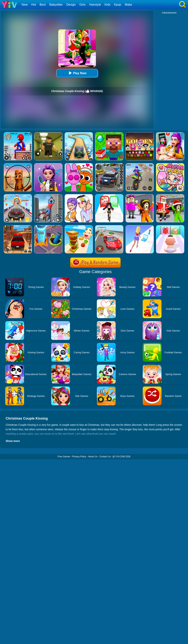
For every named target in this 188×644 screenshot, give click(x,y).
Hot (34, 5)
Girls (82, 5)
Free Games (64, 457)
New (25, 5)
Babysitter (56, 5)
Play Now (77, 73)
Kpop (118, 5)
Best (43, 5)
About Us (93, 457)
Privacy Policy (79, 457)
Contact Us (105, 457)
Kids (107, 5)
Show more (13, 441)
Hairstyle (95, 5)
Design (71, 5)
